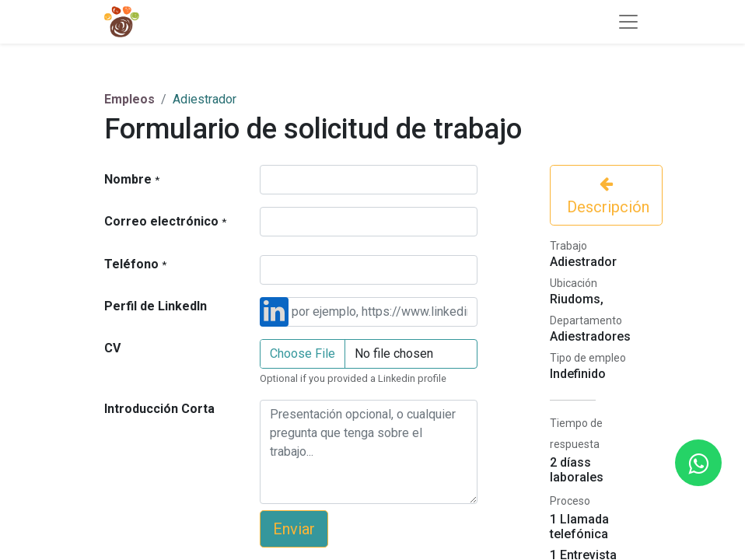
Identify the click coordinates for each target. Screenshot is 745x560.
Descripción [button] (606, 196)
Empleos (129, 99)
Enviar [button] (294, 529)
